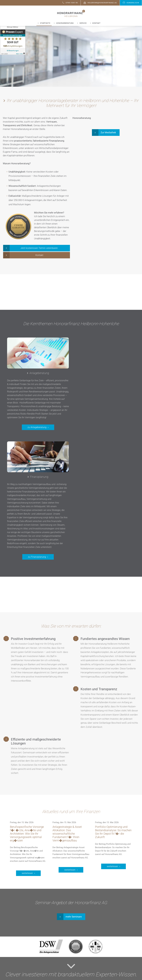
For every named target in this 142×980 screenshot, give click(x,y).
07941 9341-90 (70, 3)
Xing (97, 952)
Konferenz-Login (55, 959)
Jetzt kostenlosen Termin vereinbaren (39, 249)
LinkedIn (99, 956)
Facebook (100, 949)
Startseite (45, 23)
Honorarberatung (65, 23)
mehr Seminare (74, 816)
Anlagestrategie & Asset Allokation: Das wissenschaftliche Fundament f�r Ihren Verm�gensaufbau (67, 733)
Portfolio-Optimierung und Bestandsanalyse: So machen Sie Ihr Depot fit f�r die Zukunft (113, 731)
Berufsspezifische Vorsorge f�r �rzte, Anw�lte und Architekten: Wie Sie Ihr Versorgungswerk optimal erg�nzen (27, 733)
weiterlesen (27, 772)
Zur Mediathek (108, 133)
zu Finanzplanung (105, 456)
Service (83, 23)
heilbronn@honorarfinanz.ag (100, 3)
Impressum (85, 977)
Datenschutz (71, 977)
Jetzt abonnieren (70, 893)
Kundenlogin (131, 3)
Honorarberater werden (59, 952)
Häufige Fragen (55, 949)
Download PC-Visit (56, 962)
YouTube (99, 959)
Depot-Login (53, 956)
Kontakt (96, 23)
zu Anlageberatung (35, 434)
